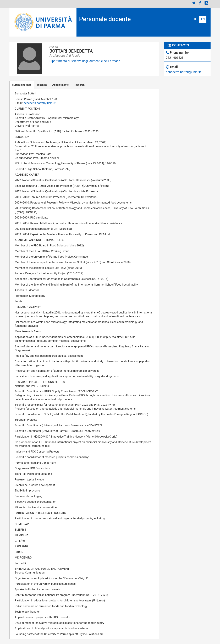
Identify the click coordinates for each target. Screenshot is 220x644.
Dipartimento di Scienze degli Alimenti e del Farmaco (85, 61)
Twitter (194, 3)
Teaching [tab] (42, 85)
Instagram (206, 3)
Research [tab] (79, 85)
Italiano (195, 19)
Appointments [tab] (61, 85)
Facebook (200, 3)
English (203, 19)
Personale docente (105, 19)
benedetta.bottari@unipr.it (40, 103)
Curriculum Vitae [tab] (22, 85)
